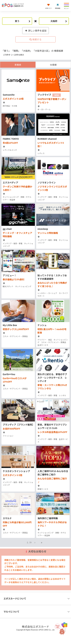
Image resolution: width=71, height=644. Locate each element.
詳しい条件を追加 (36, 31)
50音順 (53, 65)
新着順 (18, 65)
